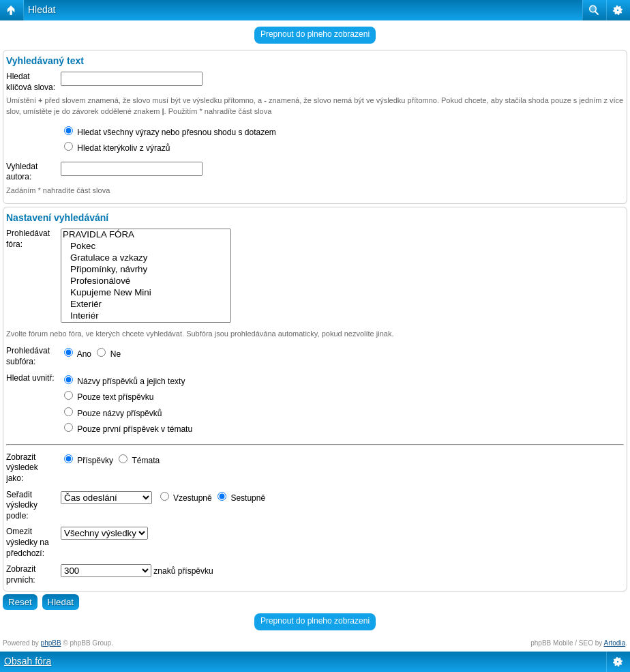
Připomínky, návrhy (146, 270)
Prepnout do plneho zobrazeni (315, 34)
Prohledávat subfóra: (28, 356)
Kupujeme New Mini (146, 293)
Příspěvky (89, 461)
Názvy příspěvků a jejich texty (124, 381)
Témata (139, 461)
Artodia (615, 643)
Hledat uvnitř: (30, 378)
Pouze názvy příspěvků (113, 413)
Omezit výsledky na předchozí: (28, 542)
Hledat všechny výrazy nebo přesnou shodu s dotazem (170, 132)
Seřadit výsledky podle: (22, 505)
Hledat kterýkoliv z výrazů (117, 148)
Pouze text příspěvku (109, 397)
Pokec (146, 247)
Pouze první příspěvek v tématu (128, 429)
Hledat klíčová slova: (31, 82)
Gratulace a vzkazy (146, 258)
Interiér (146, 316)
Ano (78, 354)
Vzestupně (186, 498)
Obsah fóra (28, 661)
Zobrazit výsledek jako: (22, 468)
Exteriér (146, 305)
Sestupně (241, 498)
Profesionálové (146, 281)
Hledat (42, 10)
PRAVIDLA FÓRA (146, 235)
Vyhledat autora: (22, 172)
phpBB (51, 643)
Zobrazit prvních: (21, 574)
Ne (109, 354)
